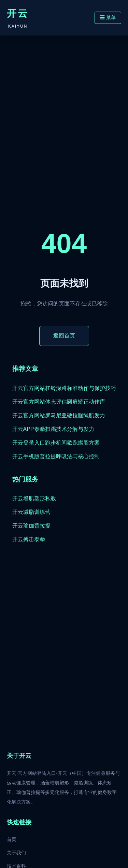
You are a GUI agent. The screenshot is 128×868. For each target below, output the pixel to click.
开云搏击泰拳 (29, 539)
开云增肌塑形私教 (34, 498)
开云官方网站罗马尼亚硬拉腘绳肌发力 (59, 415)
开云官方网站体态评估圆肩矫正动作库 (59, 402)
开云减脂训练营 (31, 512)
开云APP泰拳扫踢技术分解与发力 (53, 429)
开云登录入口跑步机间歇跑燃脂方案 (56, 443)
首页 (12, 839)
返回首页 (64, 336)
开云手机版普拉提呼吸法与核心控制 (56, 456)
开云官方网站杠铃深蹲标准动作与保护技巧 (64, 388)
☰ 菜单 (108, 17)
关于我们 (16, 853)
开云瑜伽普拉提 (31, 526)
